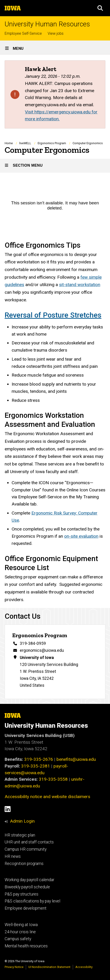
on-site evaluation (81, 536)
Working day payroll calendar (29, 880)
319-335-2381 (36, 766)
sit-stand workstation (80, 285)
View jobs (56, 33)
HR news (13, 856)
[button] (100, 8)
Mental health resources (26, 946)
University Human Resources (47, 24)
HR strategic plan (20, 835)
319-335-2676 (39, 759)
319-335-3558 (53, 779)
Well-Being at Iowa (21, 925)
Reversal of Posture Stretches (53, 315)
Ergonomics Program (52, 143)
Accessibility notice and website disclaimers (47, 797)
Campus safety (18, 939)
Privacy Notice (14, 967)
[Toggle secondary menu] (55, 166)
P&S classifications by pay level (32, 901)
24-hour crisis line (20, 932)
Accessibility (84, 967)
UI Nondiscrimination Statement (49, 967)
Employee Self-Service (23, 33)
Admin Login (22, 821)
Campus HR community (26, 849)
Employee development (26, 908)
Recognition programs (24, 864)
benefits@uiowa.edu (76, 759)
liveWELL (25, 143)
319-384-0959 (33, 644)
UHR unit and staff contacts (29, 842)
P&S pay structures (22, 894)
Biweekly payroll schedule (27, 887)
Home (9, 143)
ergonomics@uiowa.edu (42, 650)
